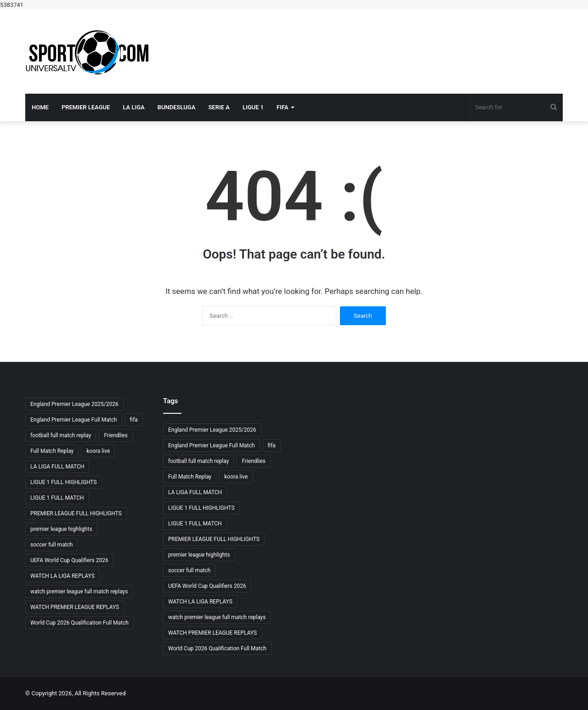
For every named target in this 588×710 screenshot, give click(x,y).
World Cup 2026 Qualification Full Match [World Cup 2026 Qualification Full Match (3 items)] (79, 623)
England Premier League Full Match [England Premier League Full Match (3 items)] (74, 420)
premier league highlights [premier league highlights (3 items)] (61, 529)
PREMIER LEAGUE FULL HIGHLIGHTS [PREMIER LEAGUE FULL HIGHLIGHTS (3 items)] (76, 513)
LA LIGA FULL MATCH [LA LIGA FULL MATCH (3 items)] (57, 467)
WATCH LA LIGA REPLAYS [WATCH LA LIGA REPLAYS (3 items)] (62, 576)
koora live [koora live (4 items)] (98, 451)
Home (40, 107)
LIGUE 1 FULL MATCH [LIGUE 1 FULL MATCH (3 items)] (57, 498)
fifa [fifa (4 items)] (134, 420)
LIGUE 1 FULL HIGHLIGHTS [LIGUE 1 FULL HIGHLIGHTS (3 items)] (64, 482)
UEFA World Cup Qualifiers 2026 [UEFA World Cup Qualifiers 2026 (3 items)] (69, 560)
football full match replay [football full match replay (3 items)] (61, 435)
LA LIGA (133, 107)
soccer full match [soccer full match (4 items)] (51, 545)
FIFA (283, 107)
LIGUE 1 (253, 107)
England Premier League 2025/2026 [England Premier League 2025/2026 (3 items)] (74, 404)
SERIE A (219, 107)
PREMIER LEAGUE (86, 107)
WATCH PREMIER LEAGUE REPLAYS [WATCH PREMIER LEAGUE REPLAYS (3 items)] (75, 607)
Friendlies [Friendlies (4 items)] (116, 435)
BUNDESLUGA (177, 107)
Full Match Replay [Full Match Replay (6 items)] (52, 451)
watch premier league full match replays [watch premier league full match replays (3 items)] (79, 592)
